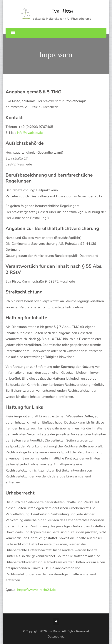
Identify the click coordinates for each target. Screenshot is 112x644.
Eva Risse (62, 11)
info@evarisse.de (30, 133)
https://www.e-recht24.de (36, 590)
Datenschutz (56, 637)
